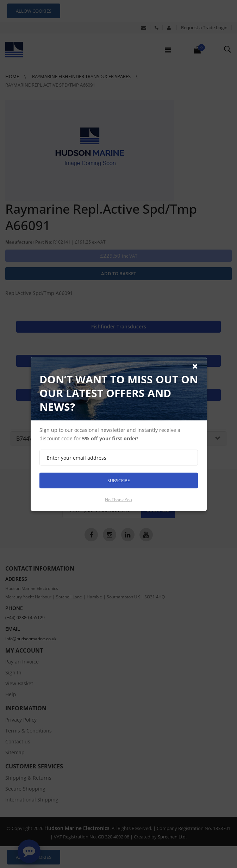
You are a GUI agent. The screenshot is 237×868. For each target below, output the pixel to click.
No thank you (119, 500)
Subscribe (119, 480)
